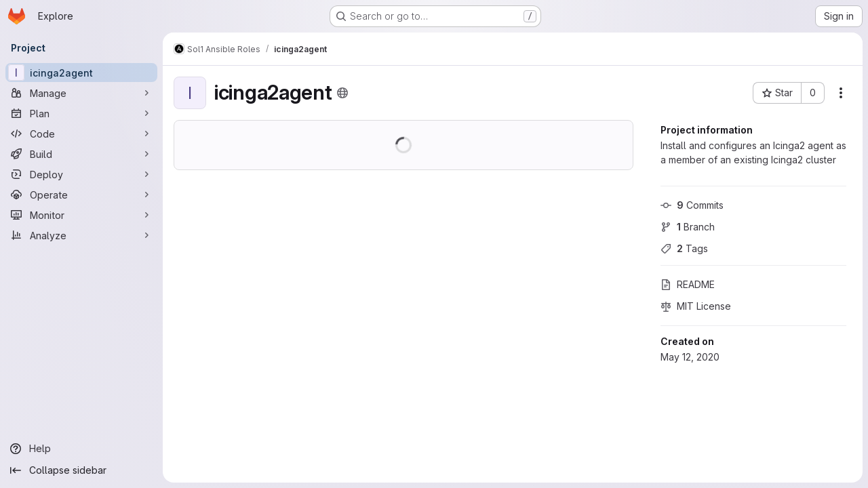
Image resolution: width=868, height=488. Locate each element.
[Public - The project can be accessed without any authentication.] (342, 93)
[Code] (81, 134)
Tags (684, 248)
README (688, 284)
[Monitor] (81, 215)
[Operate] (81, 195)
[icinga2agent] (81, 73)
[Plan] (81, 113)
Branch (688, 227)
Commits (692, 205)
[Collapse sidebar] (81, 470)
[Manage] (81, 93)
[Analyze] (81, 235)
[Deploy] (81, 174)
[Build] (81, 154)
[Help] (81, 449)
